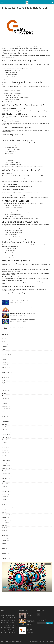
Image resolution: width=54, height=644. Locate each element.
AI (3, 341)
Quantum (4, 344)
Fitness (4, 484)
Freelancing (5, 422)
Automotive (5, 460)
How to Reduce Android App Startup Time (20, 301)
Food (3, 486)
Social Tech (5, 453)
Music (3, 548)
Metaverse (5, 352)
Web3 (4, 349)
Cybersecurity (5, 354)
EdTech (4, 414)
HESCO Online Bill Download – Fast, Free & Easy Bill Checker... (24, 307)
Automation (5, 357)
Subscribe (49, 623)
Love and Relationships (8, 515)
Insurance (4, 551)
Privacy (4, 442)
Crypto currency (6, 468)
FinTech (4, 416)
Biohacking (5, 398)
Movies (4, 546)
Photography (5, 520)
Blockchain (5, 347)
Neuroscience (5, 388)
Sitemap (47, 641)
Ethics (4, 440)
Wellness (4, 554)
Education (4, 479)
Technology (5, 538)
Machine (4, 543)
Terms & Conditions (34, 641)
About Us (42, 641)
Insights (4, 450)
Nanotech (4, 362)
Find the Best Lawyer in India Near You (14, 590)
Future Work (5, 411)
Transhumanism (6, 396)
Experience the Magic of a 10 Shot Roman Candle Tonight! (31, 630)
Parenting (4, 517)
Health (4, 502)
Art (3, 455)
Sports (4, 528)
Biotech (4, 365)
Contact (51, 641)
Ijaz (11, 309)
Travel (4, 535)
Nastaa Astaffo (13, 321)
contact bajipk (13, 315)
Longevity (4, 391)
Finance (4, 489)
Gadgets (4, 499)
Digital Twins (5, 380)
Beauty (4, 463)
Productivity (5, 435)
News (4, 504)
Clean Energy (5, 409)
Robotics (4, 359)
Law (3, 510)
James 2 (12, 303)
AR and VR (5, 378)
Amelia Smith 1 (13, 328)
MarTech (4, 419)
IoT (3, 375)
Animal (4, 458)
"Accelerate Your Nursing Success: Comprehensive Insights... (31, 622)
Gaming (4, 497)
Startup (4, 424)
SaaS (3, 525)
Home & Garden (6, 507)
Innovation (5, 427)
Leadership (5, 429)
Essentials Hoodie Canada (31, 615)
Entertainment (6, 476)
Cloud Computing (6, 370)
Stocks (4, 530)
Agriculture (5, 339)
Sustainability (5, 406)
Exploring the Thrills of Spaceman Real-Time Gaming (22, 320)
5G (3, 385)
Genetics (4, 393)
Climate (4, 403)
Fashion (4, 481)
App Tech (4, 383)
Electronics (5, 473)
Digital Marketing (6, 471)
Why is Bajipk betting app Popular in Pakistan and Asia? (23, 313)
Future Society (6, 437)
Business (4, 466)
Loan (3, 512)
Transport (5, 533)
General (4, 494)
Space (4, 401)
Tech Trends (5, 445)
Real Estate (5, 523)
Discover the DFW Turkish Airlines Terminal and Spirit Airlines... (25, 326)
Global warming (6, 491)
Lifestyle (4, 541)
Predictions (5, 447)
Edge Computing (6, 372)
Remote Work (5, 432)
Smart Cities (5, 367)
